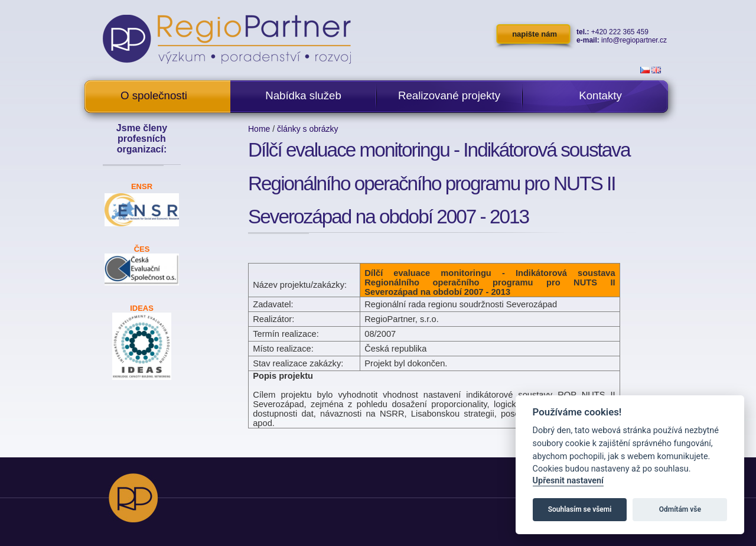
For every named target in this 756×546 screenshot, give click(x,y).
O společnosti (154, 95)
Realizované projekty (449, 95)
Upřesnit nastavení (568, 481)
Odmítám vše (680, 509)
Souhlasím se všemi (580, 509)
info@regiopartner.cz (634, 40)
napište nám (535, 34)
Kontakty (600, 95)
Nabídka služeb (303, 95)
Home (259, 129)
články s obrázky (307, 129)
